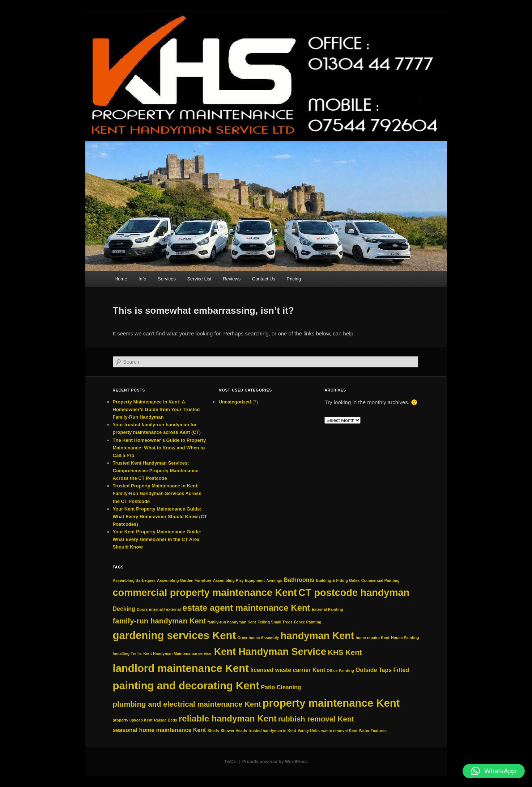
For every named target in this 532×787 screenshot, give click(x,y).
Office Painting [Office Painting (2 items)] (341, 670)
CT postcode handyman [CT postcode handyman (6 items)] (354, 593)
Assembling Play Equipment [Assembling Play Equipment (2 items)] (239, 580)
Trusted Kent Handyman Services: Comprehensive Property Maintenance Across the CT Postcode (156, 471)
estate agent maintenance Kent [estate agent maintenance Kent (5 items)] (246, 608)
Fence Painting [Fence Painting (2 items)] (308, 622)
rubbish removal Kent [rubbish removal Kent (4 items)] (316, 719)
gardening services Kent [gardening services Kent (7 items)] (175, 635)
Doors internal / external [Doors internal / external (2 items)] (159, 609)
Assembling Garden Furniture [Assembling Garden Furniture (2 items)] (184, 580)
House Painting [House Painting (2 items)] (405, 638)
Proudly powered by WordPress (275, 762)
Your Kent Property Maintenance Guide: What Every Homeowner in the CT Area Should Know (157, 539)
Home (121, 279)
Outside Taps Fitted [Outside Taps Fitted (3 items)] (382, 670)
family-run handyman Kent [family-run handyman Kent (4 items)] (159, 621)
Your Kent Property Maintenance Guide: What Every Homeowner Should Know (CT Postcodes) (160, 517)
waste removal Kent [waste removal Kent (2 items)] (339, 731)
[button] (494, 771)
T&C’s (230, 762)
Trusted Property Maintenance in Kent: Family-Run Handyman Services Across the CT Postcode (157, 493)
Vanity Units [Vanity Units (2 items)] (309, 731)
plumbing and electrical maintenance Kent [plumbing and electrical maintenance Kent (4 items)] (187, 704)
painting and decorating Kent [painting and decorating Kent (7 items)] (186, 686)
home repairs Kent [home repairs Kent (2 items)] (373, 638)
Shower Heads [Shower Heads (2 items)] (234, 731)
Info (142, 279)
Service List (199, 279)
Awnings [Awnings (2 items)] (274, 580)
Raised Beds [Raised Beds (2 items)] (166, 720)
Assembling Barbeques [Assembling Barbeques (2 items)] (134, 580)
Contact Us (264, 279)
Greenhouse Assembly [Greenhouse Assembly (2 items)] (258, 638)
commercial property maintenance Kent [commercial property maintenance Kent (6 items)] (205, 593)
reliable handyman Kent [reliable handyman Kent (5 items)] (228, 718)
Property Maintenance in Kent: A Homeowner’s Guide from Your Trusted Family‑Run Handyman (156, 409)
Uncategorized (235, 402)
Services (167, 279)
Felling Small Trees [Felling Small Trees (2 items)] (275, 622)
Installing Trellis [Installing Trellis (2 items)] (127, 653)
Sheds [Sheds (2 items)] (213, 731)
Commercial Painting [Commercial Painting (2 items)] (380, 580)
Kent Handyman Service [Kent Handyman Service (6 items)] (270, 651)
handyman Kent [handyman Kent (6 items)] (317, 636)
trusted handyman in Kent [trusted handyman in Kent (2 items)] (272, 731)
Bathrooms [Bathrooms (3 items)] (299, 580)
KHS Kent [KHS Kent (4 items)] (345, 652)
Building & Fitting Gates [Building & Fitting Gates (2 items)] (338, 580)
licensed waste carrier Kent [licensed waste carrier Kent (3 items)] (288, 670)
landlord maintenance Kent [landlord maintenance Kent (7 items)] (181, 668)
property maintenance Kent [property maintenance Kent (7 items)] (331, 703)
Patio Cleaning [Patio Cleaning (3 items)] (281, 687)
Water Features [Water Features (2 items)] (373, 731)
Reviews (232, 279)
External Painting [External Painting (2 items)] (327, 609)
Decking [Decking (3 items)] (124, 609)
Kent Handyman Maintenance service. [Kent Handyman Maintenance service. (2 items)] (178, 653)
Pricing (294, 279)
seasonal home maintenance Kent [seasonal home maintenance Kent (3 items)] (159, 730)
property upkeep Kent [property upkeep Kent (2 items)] (133, 720)
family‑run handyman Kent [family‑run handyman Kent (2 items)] (231, 622)
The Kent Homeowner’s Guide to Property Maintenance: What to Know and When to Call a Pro (159, 448)
